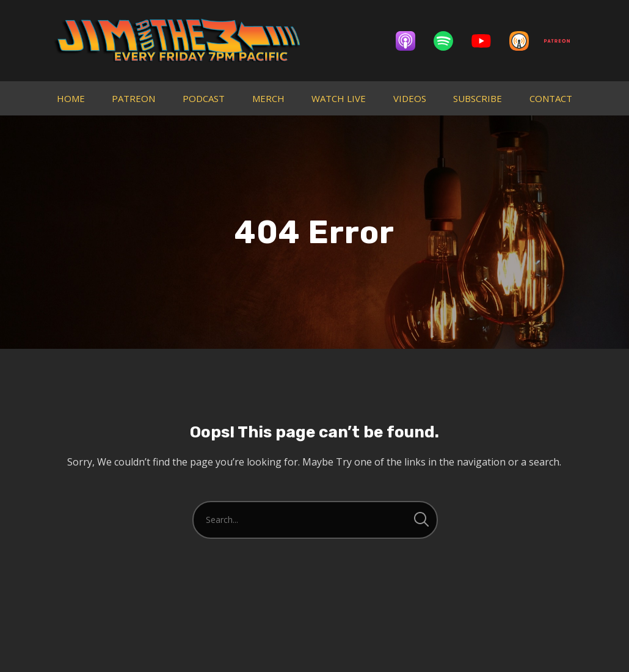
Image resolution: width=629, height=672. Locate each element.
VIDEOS (410, 98)
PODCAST (204, 98)
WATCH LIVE (339, 98)
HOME (71, 98)
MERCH (268, 98)
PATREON (133, 98)
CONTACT (551, 98)
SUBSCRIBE (478, 98)
